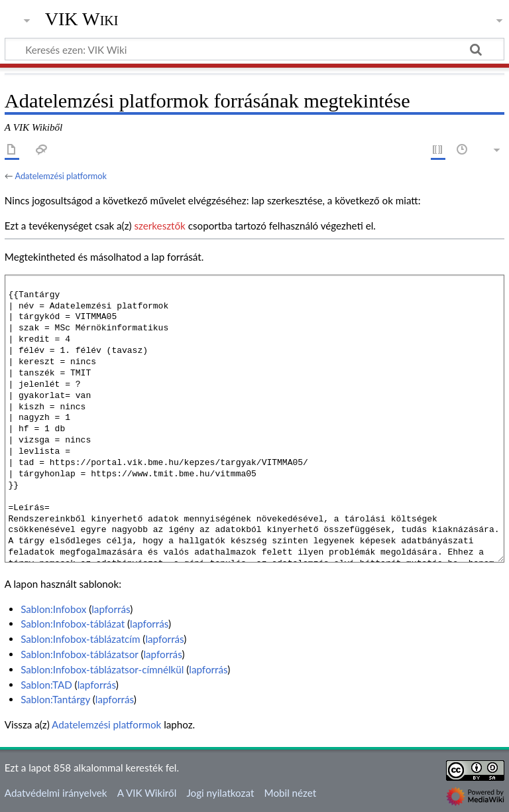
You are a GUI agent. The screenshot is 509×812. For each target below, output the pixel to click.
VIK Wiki (82, 19)
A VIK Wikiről (147, 793)
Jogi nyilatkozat (220, 793)
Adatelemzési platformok (61, 176)
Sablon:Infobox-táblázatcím (80, 639)
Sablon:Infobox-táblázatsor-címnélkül (102, 669)
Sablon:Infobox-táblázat (73, 624)
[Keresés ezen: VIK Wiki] (254, 49)
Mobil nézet (291, 793)
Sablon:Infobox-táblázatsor (79, 654)
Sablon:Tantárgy (55, 699)
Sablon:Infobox (53, 609)
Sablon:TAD (46, 685)
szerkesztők (159, 226)
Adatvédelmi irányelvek (56, 793)
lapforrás (111, 609)
